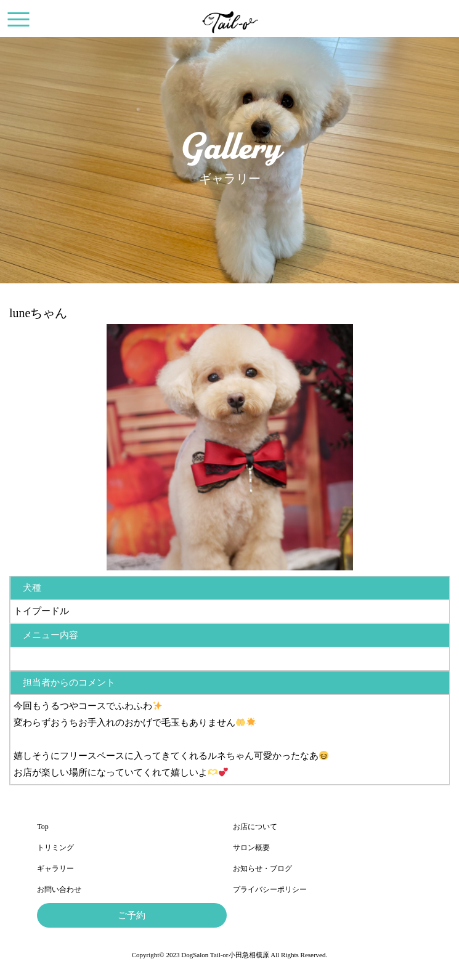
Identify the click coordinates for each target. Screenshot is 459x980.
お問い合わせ (59, 889)
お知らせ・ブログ (262, 869)
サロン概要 (251, 848)
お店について (255, 827)
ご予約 (132, 915)
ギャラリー (55, 869)
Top (43, 827)
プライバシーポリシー (270, 889)
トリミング (55, 848)
